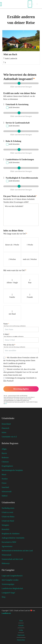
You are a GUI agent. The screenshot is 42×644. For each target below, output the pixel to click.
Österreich (5, 428)
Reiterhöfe (5, 529)
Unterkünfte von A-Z (9, 437)
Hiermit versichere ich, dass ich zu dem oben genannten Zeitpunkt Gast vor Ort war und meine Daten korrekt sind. (21, 372)
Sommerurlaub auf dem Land (12, 559)
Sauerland (5, 487)
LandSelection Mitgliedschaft (12, 588)
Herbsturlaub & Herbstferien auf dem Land (17, 551)
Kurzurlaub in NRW (9, 542)
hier (6, 404)
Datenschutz (21, 640)
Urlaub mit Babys (8, 517)
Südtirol (5, 496)
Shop (4, 597)
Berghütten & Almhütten (11, 534)
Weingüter (5, 525)
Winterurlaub (6, 555)
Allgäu (4, 449)
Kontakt (21, 625)
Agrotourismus (7, 546)
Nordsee (5, 479)
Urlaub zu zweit (7, 512)
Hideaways (6, 563)
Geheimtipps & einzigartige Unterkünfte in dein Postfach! (20, 379)
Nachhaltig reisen (8, 508)
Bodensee (5, 457)
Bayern (4, 453)
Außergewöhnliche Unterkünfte (13, 538)
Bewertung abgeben (21, 389)
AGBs (21, 630)
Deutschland (6, 424)
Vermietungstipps (8, 584)
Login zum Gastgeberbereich (12, 576)
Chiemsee (5, 462)
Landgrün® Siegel (8, 593)
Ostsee (4, 483)
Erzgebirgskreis (7, 466)
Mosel (4, 474)
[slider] (19, 83)
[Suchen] (30, 4)
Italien (4, 432)
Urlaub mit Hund (8, 521)
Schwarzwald (6, 492)
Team (21, 621)
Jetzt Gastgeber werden (10, 580)
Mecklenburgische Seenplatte (12, 470)
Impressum (21, 635)
